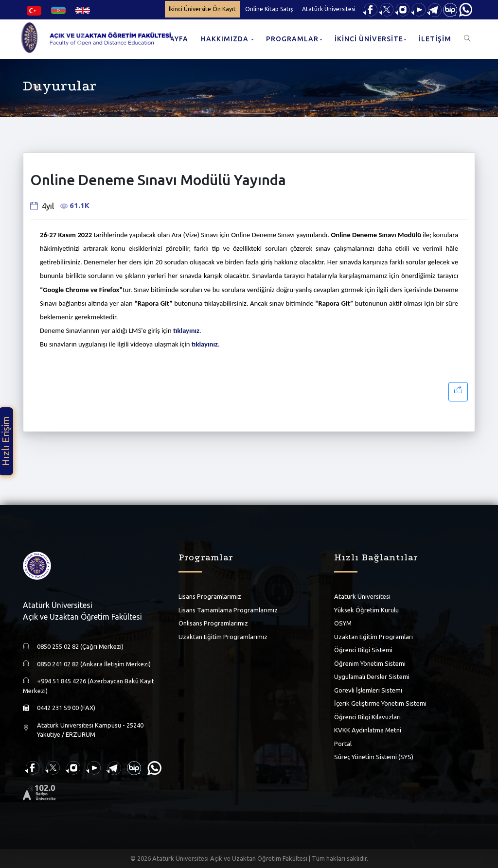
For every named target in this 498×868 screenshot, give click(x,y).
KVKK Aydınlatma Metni (368, 730)
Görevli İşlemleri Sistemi (368, 690)
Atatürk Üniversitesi (329, 9)
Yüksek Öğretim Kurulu (366, 610)
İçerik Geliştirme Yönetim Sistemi (380, 703)
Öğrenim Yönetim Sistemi (370, 663)
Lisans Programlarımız (210, 596)
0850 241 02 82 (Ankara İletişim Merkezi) (94, 664)
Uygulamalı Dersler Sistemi (372, 677)
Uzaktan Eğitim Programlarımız (223, 637)
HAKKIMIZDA (226, 39)
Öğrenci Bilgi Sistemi (363, 650)
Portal (343, 744)
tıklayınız (186, 330)
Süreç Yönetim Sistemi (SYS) (374, 757)
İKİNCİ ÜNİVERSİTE (369, 39)
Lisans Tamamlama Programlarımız (228, 610)
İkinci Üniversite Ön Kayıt (202, 9)
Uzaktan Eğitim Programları (373, 637)
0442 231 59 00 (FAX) (66, 708)
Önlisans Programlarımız (213, 623)
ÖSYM (343, 623)
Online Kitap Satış (269, 9)
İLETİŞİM (435, 39)
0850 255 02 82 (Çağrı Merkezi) (80, 646)
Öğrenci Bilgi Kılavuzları (367, 717)
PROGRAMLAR (292, 39)
